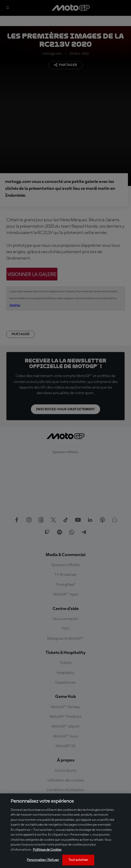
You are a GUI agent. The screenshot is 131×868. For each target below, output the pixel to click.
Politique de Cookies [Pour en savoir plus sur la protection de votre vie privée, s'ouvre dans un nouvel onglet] (47, 850)
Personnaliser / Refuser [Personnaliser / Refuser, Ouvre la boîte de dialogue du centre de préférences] (43, 860)
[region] (65, 831)
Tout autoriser (78, 860)
